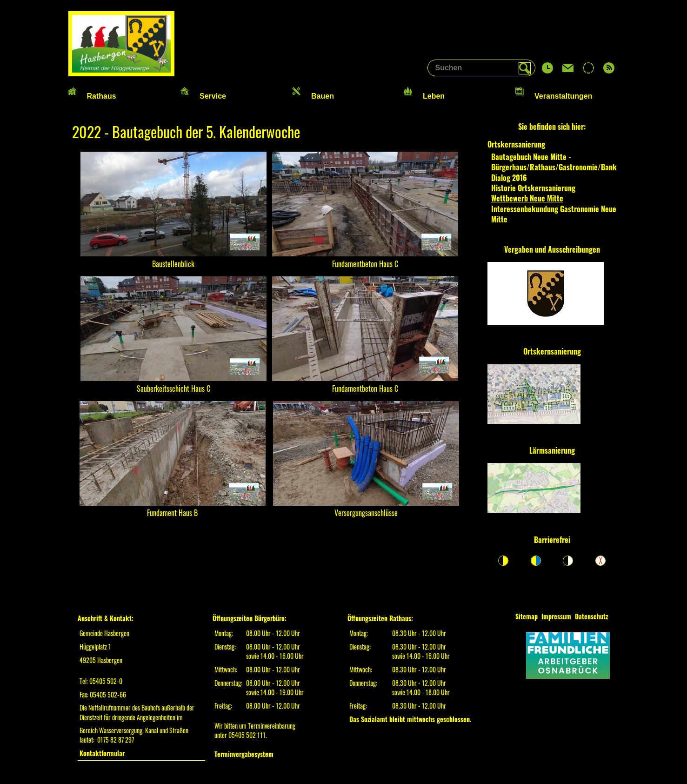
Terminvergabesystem (244, 754)
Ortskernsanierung (552, 351)
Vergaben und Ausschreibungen (552, 249)
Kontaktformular (102, 753)
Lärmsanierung (552, 450)
